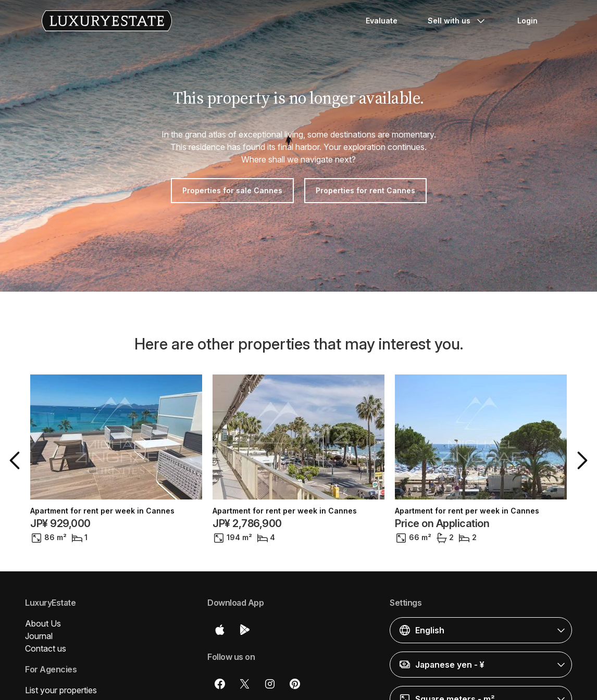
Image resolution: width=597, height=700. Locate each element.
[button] (17, 460)
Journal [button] (39, 636)
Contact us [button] (46, 648)
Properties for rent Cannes (365, 190)
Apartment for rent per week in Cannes (102, 511)
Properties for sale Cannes (232, 190)
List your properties (61, 690)
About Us (43, 623)
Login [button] (527, 21)
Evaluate (382, 21)
